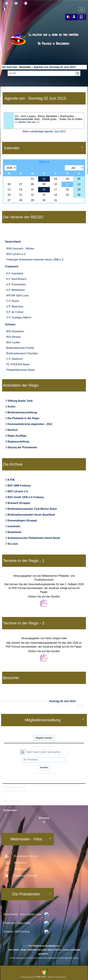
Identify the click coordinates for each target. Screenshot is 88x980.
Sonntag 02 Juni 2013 (62, 67)
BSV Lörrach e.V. (16, 254)
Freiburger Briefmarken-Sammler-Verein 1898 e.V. (35, 260)
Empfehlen (20, 863)
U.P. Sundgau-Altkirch (19, 317)
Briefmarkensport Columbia (22, 353)
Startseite (25, 67)
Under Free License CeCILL (57, 977)
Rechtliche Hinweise (25, 876)
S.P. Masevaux (15, 306)
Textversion (20, 869)
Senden (44, 767)
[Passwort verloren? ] (44, 773)
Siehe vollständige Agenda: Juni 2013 (44, 131)
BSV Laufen (13, 342)
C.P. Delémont (15, 359)
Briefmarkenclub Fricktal (20, 348)
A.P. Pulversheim (16, 284)
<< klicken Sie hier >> (27, 122)
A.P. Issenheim (15, 273)
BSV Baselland (15, 331)
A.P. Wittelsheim (15, 290)
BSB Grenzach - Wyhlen (20, 249)
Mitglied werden (44, 738)
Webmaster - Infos (31, 839)
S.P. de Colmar (15, 312)
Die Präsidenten (32, 894)
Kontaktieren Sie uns (26, 856)
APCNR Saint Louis (17, 295)
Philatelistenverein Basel (20, 370)
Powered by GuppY (27, 977)
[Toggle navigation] (82, 9)
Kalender (44, 148)
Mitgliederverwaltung (55, 720)
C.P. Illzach (13, 301)
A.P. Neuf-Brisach (16, 279)
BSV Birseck (14, 337)
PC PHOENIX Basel (18, 364)
